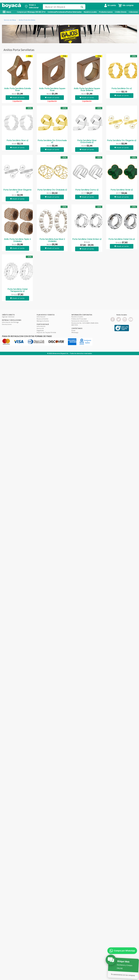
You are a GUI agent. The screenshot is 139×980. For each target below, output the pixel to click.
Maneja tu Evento (43, 321)
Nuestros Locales (90, 12)
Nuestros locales (77, 317)
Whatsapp (75, 332)
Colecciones (133, 12)
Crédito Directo (121, 12)
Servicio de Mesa (10, 20)
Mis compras (126, 5)
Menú (7, 12)
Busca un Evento (42, 319)
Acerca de (40, 328)
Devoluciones (7, 324)
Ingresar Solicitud (8, 317)
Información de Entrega (10, 322)
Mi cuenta (110, 5)
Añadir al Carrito (17, 98)
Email (73, 330)
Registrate (40, 330)
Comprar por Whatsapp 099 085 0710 (31, 12)
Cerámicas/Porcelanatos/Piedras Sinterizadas (65, 12)
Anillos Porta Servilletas (27, 20)
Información (41, 317)
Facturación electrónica (80, 321)
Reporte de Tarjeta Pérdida (46, 332)
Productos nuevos (106, 12)
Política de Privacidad (79, 319)
